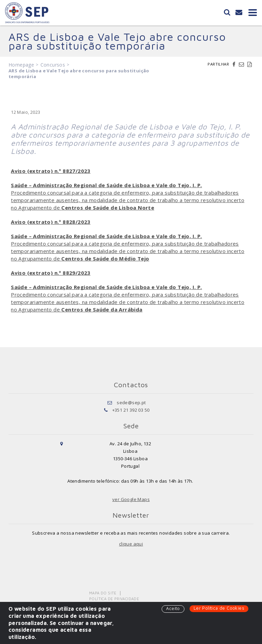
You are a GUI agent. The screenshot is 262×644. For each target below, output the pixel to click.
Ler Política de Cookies (219, 608)
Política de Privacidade (114, 599)
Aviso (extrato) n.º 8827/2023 (51, 171)
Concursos (53, 65)
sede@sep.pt (131, 402)
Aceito (173, 608)
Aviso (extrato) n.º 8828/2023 (51, 222)
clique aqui (131, 544)
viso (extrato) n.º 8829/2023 (53, 273)
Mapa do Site (103, 593)
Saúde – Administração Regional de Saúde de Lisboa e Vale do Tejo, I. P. (106, 185)
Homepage (21, 65)
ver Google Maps (131, 499)
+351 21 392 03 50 (131, 410)
